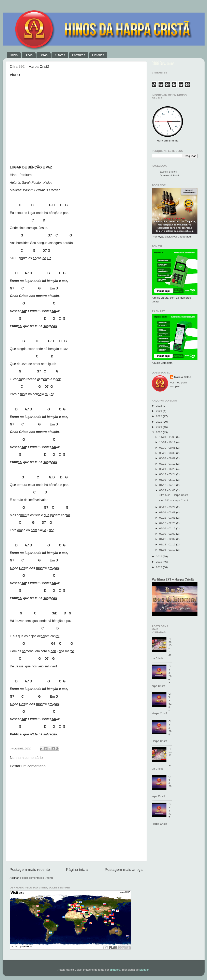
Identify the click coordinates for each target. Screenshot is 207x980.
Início (14, 55)
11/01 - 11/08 (168, 437)
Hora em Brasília (168, 141)
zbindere (115, 970)
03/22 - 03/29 (168, 507)
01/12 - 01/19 (168, 545)
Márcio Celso (183, 377)
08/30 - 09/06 (168, 448)
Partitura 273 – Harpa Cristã (173, 579)
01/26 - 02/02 (168, 539)
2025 (159, 406)
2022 (159, 422)
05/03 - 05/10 (168, 480)
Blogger (144, 970)
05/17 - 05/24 (168, 474)
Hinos (29, 55)
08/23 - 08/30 (168, 453)
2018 (159, 562)
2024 (159, 411)
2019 (159, 556)
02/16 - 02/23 (168, 523)
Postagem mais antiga (124, 869)
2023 (159, 416)
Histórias (98, 55)
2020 (159, 432)
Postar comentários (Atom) (37, 878)
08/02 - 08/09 (168, 458)
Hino (13, 175)
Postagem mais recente (30, 869)
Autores (60, 55)
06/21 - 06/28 (168, 469)
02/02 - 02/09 (168, 534)
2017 (159, 567)
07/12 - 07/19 (168, 464)
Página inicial (77, 869)
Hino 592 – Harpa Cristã (173, 500)
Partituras (78, 55)
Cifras (43, 55)
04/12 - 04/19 (168, 485)
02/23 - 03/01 (168, 518)
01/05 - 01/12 (168, 550)
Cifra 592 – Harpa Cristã (173, 495)
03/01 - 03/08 (168, 512)
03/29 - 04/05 (168, 490)
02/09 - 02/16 (168, 528)
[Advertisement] (175, 895)
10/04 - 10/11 (168, 442)
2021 (159, 427)
